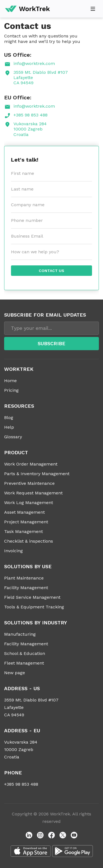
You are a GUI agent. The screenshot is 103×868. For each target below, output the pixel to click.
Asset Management (24, 512)
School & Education (25, 653)
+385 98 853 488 (30, 115)
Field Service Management (32, 597)
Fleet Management (24, 663)
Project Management (26, 522)
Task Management (23, 531)
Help (9, 427)
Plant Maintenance (24, 578)
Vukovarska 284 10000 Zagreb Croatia (30, 129)
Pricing (11, 390)
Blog (9, 417)
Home (10, 381)
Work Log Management (29, 503)
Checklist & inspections (29, 541)
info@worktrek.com (34, 63)
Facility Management (26, 588)
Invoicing (13, 551)
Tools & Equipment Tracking (34, 607)
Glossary (13, 437)
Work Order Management (31, 464)
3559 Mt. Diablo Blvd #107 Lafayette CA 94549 (41, 77)
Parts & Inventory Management (37, 474)
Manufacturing (20, 634)
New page (15, 673)
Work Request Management (33, 493)
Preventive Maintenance (29, 483)
